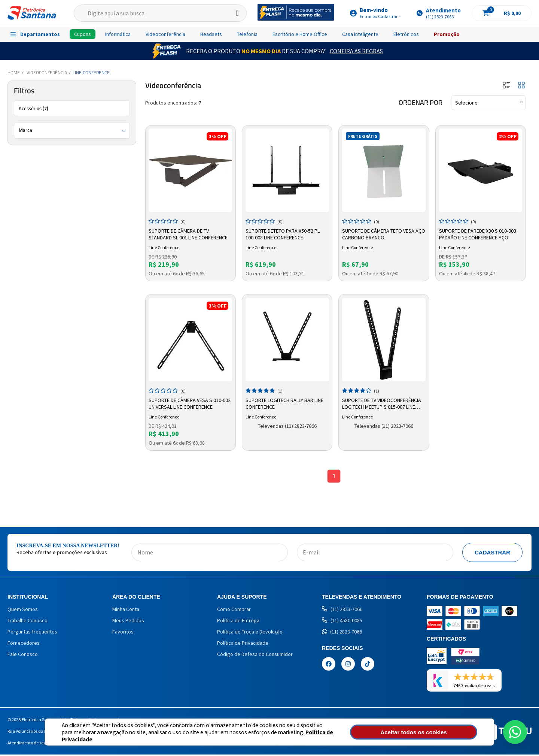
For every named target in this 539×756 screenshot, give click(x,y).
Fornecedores (24, 644)
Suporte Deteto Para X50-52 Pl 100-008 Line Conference (284, 233)
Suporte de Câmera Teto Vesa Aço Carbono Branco (379, 233)
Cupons (83, 34)
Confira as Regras (356, 51)
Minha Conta (126, 611)
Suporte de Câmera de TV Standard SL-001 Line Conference (190, 233)
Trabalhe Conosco (28, 622)
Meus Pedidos (128, 622)
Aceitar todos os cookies (437, 732)
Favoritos (123, 633)
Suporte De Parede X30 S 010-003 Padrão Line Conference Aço (479, 233)
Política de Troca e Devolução (250, 633)
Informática (118, 34)
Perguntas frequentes (32, 633)
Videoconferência (165, 34)
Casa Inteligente (360, 34)
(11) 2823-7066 (342, 611)
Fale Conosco (23, 656)
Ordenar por (421, 103)
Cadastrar (492, 554)
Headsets (211, 34)
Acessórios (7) (34, 108)
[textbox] (160, 13)
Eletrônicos (406, 34)
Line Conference (91, 72)
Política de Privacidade (296, 736)
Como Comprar (234, 611)
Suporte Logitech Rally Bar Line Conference (286, 402)
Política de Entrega (238, 622)
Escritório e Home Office (300, 34)
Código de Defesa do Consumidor (255, 656)
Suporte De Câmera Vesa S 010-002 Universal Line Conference (187, 402)
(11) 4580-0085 (342, 622)
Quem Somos (23, 611)
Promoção (447, 34)
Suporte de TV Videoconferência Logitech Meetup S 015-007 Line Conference (383, 403)
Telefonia (247, 34)
